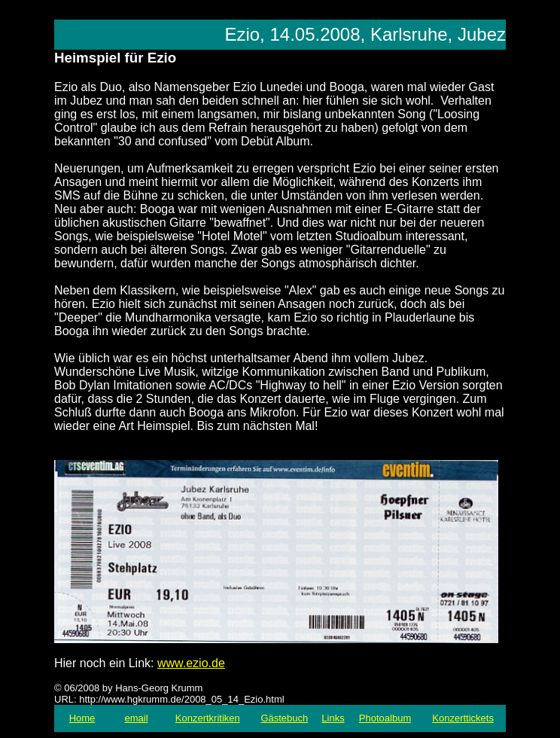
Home (82, 718)
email (136, 718)
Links (333, 718)
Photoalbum (385, 718)
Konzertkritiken (208, 718)
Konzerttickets (463, 718)
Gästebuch (284, 718)
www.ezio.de (191, 663)
